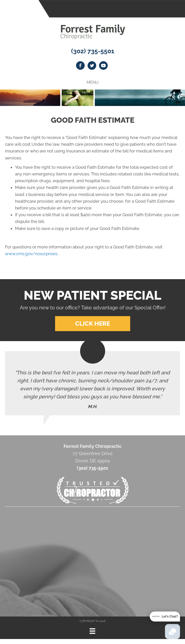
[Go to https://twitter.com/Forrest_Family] (92, 66)
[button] (93, 324)
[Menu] (92, 631)
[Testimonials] (93, 383)
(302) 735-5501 (93, 51)
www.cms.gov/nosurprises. (32, 254)
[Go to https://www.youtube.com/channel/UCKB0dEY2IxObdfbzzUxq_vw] (103, 66)
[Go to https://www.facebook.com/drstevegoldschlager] (80, 66)
